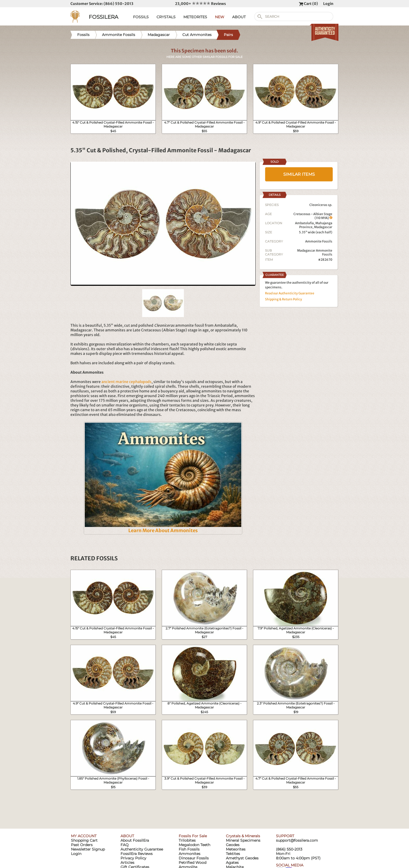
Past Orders (82, 845)
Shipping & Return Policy (284, 299)
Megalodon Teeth (194, 845)
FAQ (125, 845)
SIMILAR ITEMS (299, 174)
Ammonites (190, 854)
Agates (232, 863)
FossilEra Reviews (137, 854)
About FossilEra (135, 840)
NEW (220, 17)
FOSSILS (141, 17)
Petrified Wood (193, 863)
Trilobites (187, 840)
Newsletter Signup (88, 849)
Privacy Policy (133, 858)
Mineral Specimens (243, 840)
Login (328, 4)
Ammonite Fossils (319, 241)
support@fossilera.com (297, 840)
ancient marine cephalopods (127, 382)
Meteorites (236, 849)
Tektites (233, 854)
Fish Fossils (189, 849)
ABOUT (239, 17)
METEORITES (195, 17)
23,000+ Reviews (200, 4)
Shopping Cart (84, 840)
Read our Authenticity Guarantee (290, 293)
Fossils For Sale (193, 836)
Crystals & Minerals (243, 836)
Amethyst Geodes (242, 858)
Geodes (233, 845)
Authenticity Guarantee (142, 849)
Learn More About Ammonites (163, 530)
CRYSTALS (166, 17)
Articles (127, 863)
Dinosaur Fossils (194, 858)
